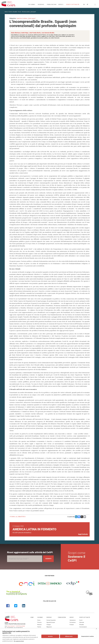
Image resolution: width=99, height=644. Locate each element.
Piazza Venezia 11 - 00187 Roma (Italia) (16, 626)
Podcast (72, 625)
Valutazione (73, 620)
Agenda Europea (51, 622)
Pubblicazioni (52, 5)
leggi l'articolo (83, 534)
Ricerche (41, 5)
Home (6, 12)
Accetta (50, 636)
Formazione (73, 622)
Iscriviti (48, 559)
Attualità (82, 625)
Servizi (61, 5)
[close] (96, 629)
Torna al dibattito (18, 517)
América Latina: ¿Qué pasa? (29, 12)
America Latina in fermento (34, 529)
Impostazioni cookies (88, 636)
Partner (39, 627)
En (84, 5)
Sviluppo (49, 625)
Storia (39, 620)
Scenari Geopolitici (51, 620)
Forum (20, 12)
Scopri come (77, 557)
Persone (39, 622)
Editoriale (82, 622)
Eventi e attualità (73, 5)
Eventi (81, 620)
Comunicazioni (83, 627)
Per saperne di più (19, 641)
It (88, 5)
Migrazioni (49, 627)
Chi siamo (32, 5)
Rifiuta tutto (69, 636)
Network (39, 625)
